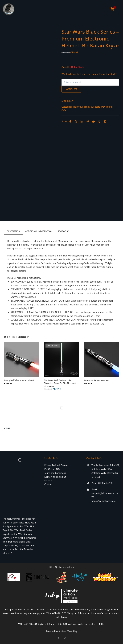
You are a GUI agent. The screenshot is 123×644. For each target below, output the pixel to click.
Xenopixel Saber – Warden (96, 380)
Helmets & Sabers (91, 107)
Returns (48, 480)
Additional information (39, 231)
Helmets (77, 107)
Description (13, 231)
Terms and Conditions (55, 473)
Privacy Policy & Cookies (56, 465)
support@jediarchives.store (105, 493)
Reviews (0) (63, 231)
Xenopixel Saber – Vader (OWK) (19, 380)
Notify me (71, 89)
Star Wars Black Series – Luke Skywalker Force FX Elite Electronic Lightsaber (60, 383)
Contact (48, 484)
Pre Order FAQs (52, 469)
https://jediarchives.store (103, 501)
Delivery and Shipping (55, 477)
